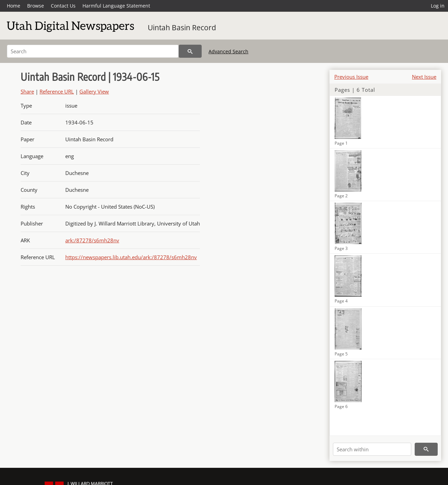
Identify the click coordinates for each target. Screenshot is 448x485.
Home (14, 6)
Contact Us (63, 6)
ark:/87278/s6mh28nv (92, 240)
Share (27, 91)
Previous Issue (351, 77)
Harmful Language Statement (116, 6)
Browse (36, 6)
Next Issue (424, 77)
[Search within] (372, 449)
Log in (438, 6)
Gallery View (94, 91)
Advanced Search (228, 51)
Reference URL (57, 91)
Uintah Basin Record (182, 27)
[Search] (93, 51)
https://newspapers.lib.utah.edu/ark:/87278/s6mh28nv (131, 257)
